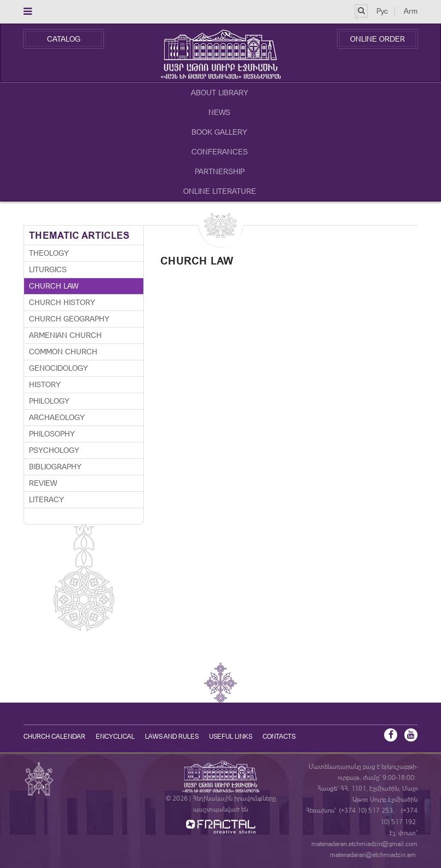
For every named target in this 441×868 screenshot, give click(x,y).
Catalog (64, 39)
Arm (411, 11)
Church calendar (54, 737)
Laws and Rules (172, 737)
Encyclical (115, 737)
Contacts (279, 737)
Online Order (378, 39)
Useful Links (231, 737)
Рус (382, 11)
